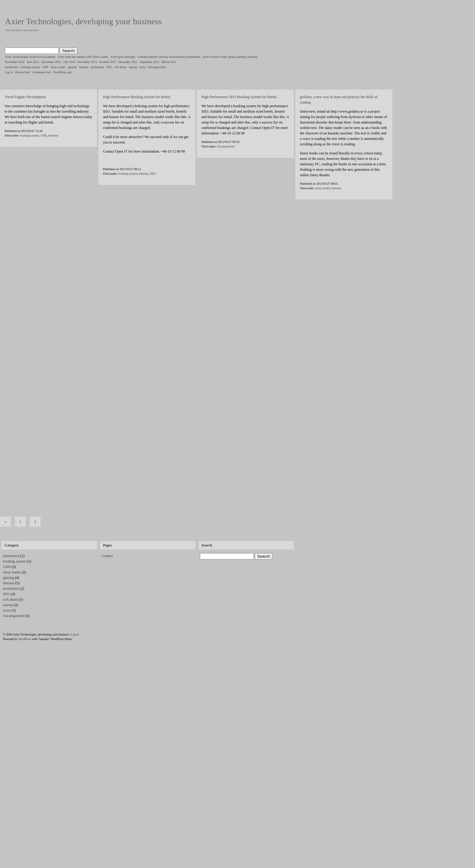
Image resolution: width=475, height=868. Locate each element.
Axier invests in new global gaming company (230, 57)
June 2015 (33, 62)
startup (133, 67)
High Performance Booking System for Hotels (137, 97)
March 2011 (169, 62)
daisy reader (58, 67)
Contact (107, 556)
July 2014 (69, 62)
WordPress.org (62, 72)
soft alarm (121, 67)
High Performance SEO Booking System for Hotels (239, 97)
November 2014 (51, 62)
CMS (45, 67)
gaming (72, 67)
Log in (9, 72)
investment (98, 67)
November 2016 (15, 62)
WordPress (25, 639)
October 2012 (108, 62)
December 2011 (128, 62)
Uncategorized (157, 67)
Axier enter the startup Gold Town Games (83, 57)
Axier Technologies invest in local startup (30, 57)
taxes (143, 67)
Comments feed (41, 72)
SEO (109, 67)
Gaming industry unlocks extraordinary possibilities (169, 57)
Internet (84, 67)
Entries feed (22, 72)
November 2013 (87, 62)
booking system (30, 67)
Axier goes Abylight (123, 57)
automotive (12, 67)
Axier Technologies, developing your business (83, 21)
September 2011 (149, 62)
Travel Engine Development (25, 97)
